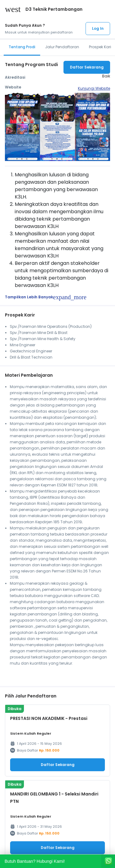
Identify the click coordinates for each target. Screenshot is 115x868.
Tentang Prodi (22, 47)
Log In (98, 28)
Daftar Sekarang (87, 67)
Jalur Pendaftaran (62, 47)
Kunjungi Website (94, 88)
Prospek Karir (101, 47)
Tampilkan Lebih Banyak (46, 297)
